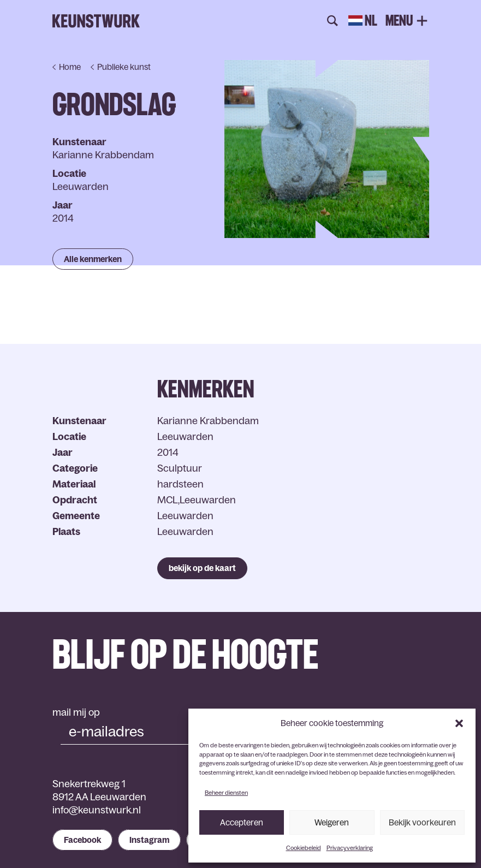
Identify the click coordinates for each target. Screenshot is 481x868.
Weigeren (332, 822)
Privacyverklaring (350, 848)
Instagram (149, 840)
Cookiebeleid (304, 848)
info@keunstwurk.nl (97, 810)
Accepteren (242, 822)
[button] (459, 723)
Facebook (82, 840)
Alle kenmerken (93, 259)
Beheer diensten (226, 793)
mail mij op (76, 712)
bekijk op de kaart (202, 568)
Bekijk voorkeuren (422, 822)
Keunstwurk (96, 21)
